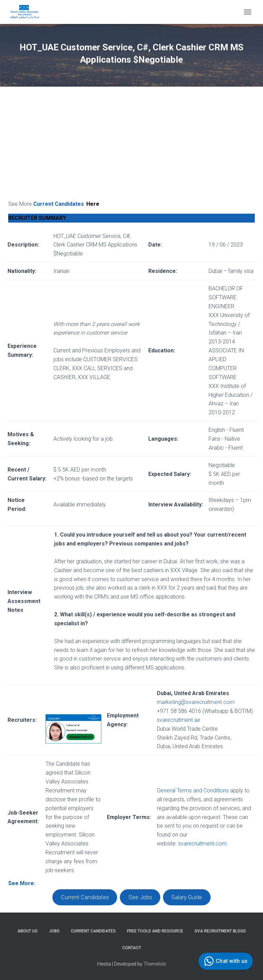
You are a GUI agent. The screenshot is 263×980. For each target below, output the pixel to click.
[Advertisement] (131, 148)
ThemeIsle (155, 964)
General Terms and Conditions (193, 790)
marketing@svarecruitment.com (196, 702)
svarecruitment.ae (179, 720)
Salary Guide (187, 897)
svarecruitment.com (202, 844)
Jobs (54, 931)
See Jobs (140, 897)
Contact (132, 948)
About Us (28, 931)
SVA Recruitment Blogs (220, 931)
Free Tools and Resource (155, 931)
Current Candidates (67, 204)
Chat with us (225, 961)
